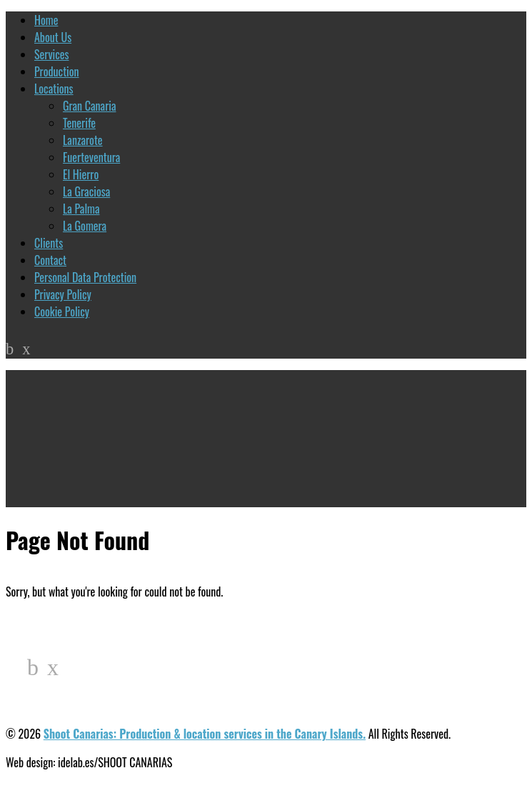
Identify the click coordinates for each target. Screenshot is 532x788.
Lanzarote (83, 140)
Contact (50, 260)
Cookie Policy (62, 311)
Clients (49, 243)
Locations (54, 89)
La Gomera (85, 226)
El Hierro (81, 174)
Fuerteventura (91, 157)
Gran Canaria (89, 106)
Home (46, 20)
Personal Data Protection (85, 277)
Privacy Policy (63, 294)
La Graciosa (86, 191)
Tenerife (79, 123)
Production (57, 71)
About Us (53, 37)
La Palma (81, 209)
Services (51, 54)
